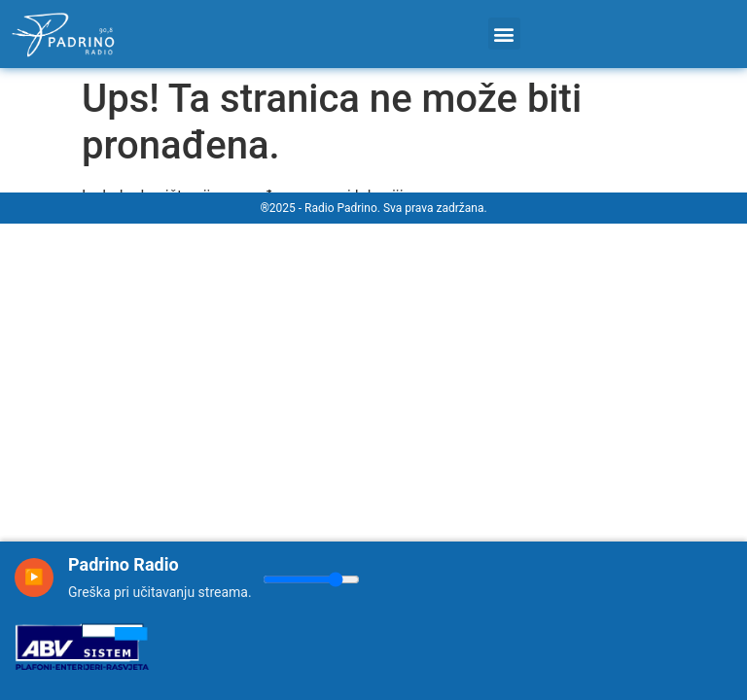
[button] (504, 34)
